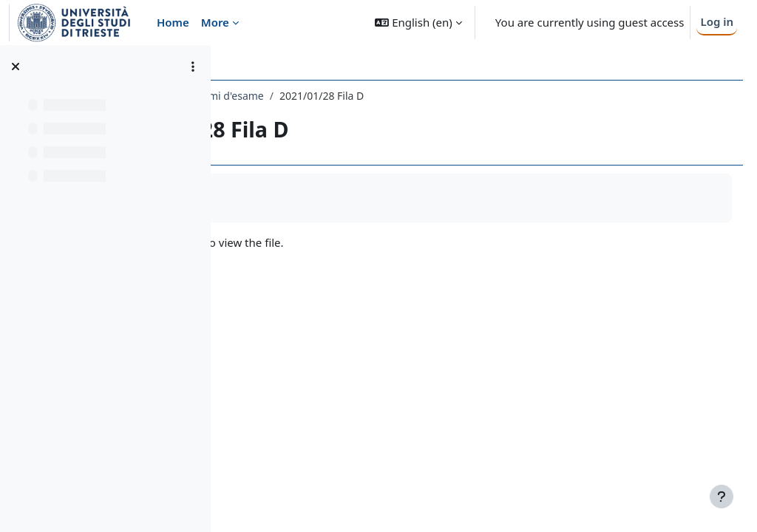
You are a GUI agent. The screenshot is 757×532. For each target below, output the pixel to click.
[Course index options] (193, 66)
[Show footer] (722, 497)
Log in (717, 21)
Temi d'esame (404, 96)
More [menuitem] (215, 22)
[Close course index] (16, 66)
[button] (418, 23)
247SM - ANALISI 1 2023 (298, 96)
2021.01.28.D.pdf (310, 242)
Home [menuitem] (173, 22)
